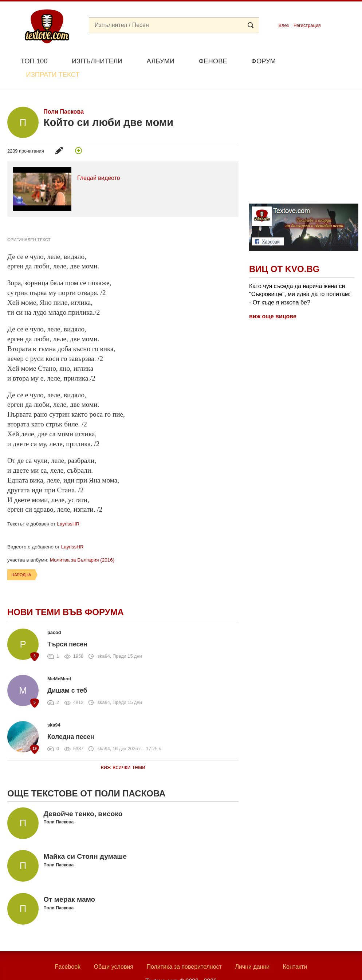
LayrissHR (68, 507)
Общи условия (113, 950)
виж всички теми (123, 750)
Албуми (160, 61)
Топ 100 (34, 61)
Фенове (213, 61)
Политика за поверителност (184, 950)
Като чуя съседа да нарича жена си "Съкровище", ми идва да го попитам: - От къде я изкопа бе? (300, 277)
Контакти (295, 950)
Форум (263, 61)
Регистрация (307, 25)
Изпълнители (97, 61)
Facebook (68, 950)
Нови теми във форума (66, 595)
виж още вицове (273, 299)
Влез (284, 25)
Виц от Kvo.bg (284, 252)
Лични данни (252, 950)
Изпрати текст (322, 60)
